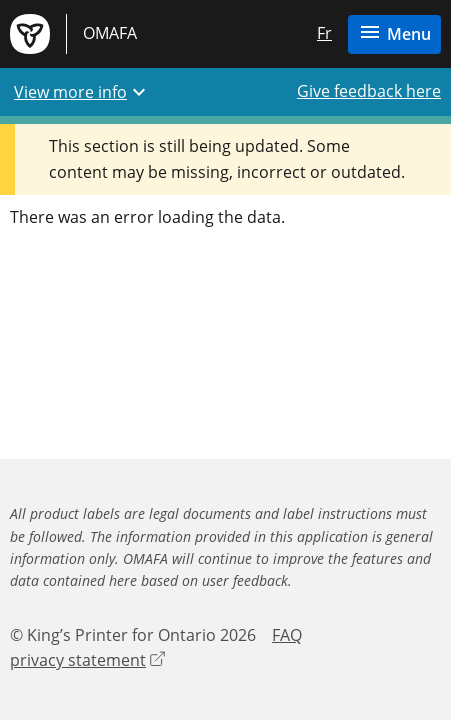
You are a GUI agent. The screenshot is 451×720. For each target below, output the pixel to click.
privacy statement (87, 660)
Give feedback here (369, 91)
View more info (82, 92)
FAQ (287, 635)
